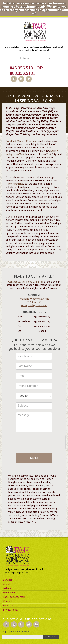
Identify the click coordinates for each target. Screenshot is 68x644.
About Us (8, 584)
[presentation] (41, 442)
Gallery (7, 588)
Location (8, 605)
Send (34, 458)
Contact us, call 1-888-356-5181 (26, 282)
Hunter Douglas (15, 184)
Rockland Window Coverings (21, 141)
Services (8, 580)
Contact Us (9, 601)
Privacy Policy (11, 610)
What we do (10, 593)
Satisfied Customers (14, 597)
